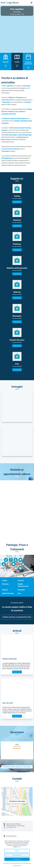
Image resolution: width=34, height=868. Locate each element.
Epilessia (5, 590)
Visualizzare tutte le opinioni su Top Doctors (17, 767)
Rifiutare (17, 851)
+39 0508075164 (11, 828)
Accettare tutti (17, 859)
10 (29, 762)
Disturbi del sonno (8, 593)
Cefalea (5, 580)
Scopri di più (17, 202)
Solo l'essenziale (17, 855)
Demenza (21, 580)
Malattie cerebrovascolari (23, 585)
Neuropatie (21, 590)
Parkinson (5, 584)
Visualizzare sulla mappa (17, 801)
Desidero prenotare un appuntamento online (17, 617)
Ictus (19, 593)
